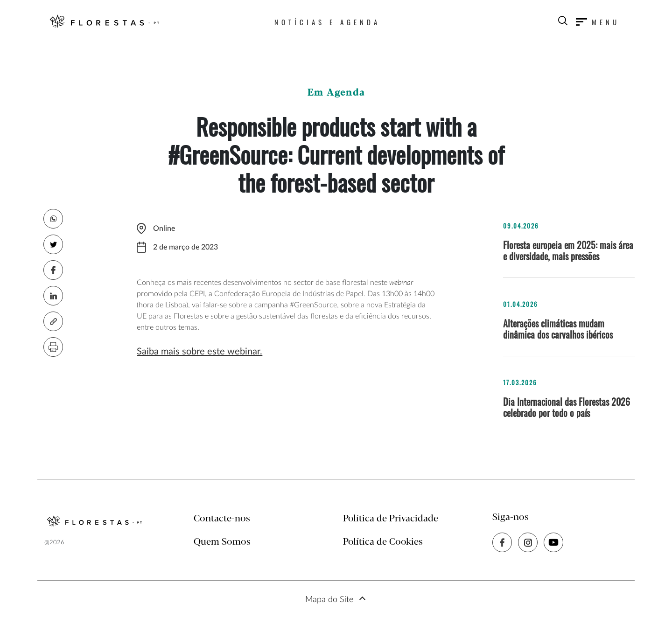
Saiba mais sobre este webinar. (199, 352)
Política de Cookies (383, 542)
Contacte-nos (222, 519)
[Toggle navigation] (598, 22)
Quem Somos (222, 542)
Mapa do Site (329, 600)
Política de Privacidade (391, 519)
